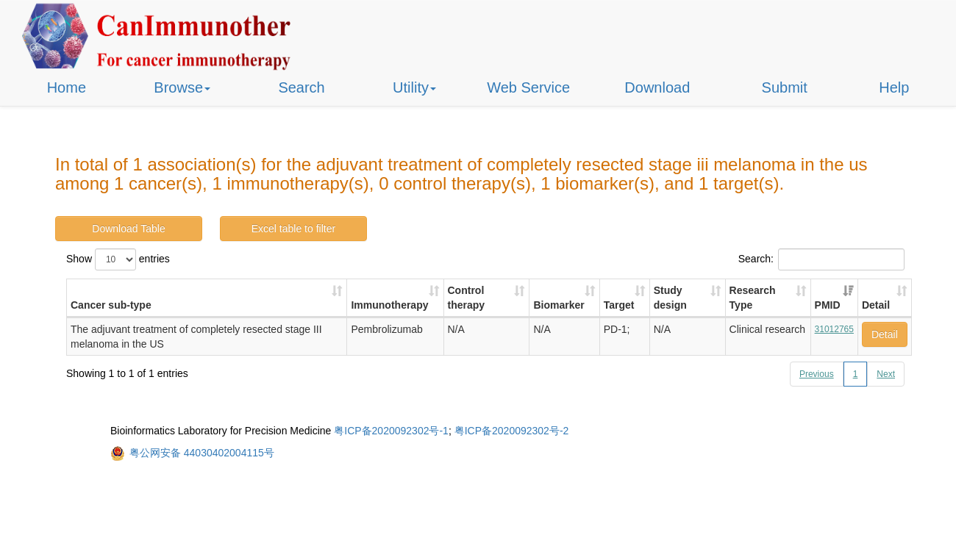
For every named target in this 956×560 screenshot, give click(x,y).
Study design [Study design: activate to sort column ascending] (670, 298)
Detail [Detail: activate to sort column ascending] (876, 305)
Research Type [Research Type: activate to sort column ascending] (753, 298)
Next (886, 374)
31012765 (834, 329)
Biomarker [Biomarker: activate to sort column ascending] (559, 305)
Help (894, 87)
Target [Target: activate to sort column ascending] (619, 305)
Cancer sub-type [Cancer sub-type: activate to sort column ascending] (111, 305)
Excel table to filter (293, 229)
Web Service (528, 87)
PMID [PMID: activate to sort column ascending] (828, 305)
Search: (821, 259)
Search (301, 87)
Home (67, 87)
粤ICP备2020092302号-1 (391, 431)
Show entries (118, 259)
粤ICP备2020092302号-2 (512, 431)
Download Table (128, 229)
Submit (785, 87)
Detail (885, 334)
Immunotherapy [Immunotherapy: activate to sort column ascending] (389, 305)
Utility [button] (414, 87)
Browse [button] (182, 87)
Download (657, 87)
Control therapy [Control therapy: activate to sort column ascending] (467, 298)
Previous (817, 374)
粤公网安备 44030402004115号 (202, 453)
